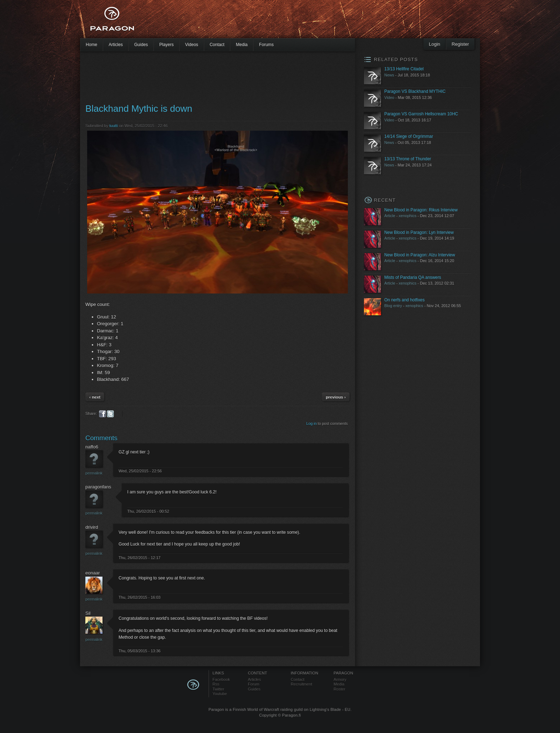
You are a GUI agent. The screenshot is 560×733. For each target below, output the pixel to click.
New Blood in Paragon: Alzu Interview (420, 255)
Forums (266, 45)
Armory (340, 679)
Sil (88, 613)
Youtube (220, 694)
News (389, 75)
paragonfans (98, 487)
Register (460, 44)
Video (389, 97)
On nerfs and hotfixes (404, 300)
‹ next (95, 397)
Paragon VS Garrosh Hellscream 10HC (421, 114)
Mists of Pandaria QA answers (413, 277)
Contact (217, 45)
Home (91, 45)
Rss (216, 684)
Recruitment (301, 684)
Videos (192, 45)
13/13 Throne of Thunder (408, 159)
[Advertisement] (267, 21)
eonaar (92, 573)
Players (166, 45)
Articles (116, 45)
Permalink (94, 473)
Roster (339, 689)
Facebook (221, 679)
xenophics (407, 216)
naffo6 (92, 447)
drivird (92, 527)
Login (435, 44)
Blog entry (393, 306)
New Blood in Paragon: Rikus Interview (421, 210)
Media (242, 45)
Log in (312, 423)
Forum (254, 684)
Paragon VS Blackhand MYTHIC (415, 91)
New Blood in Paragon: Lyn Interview (419, 232)
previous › (336, 397)
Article (390, 216)
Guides (141, 45)
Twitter (218, 689)
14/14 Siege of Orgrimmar (409, 136)
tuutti (114, 126)
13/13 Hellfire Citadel (404, 69)
